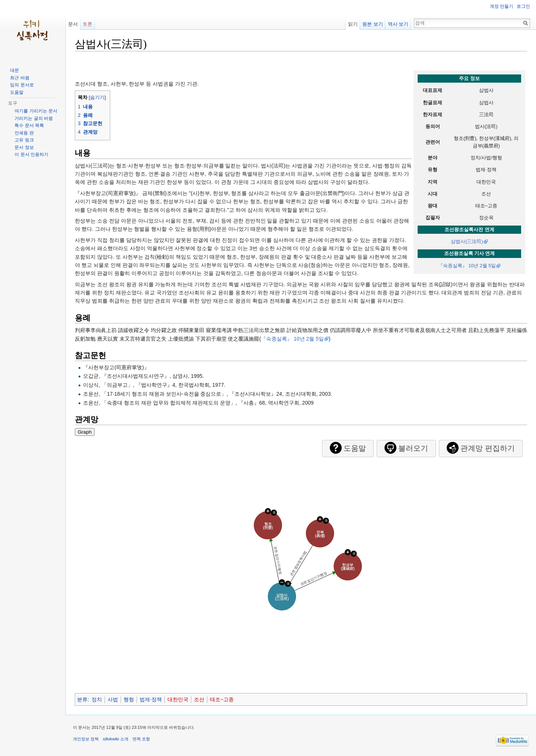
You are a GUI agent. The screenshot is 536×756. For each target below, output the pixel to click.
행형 (129, 699)
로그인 (523, 6)
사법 (113, 699)
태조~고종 (222, 699)
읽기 (353, 24)
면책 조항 (141, 739)
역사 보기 (398, 24)
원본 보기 (373, 24)
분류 (82, 699)
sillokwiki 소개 (116, 739)
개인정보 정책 (86, 739)
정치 (97, 699)
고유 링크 (24, 140)
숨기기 (97, 98)
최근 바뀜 (20, 78)
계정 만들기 (502, 6)
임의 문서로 (22, 85)
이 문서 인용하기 (31, 154)
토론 (87, 24)
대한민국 (178, 699)
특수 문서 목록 (29, 125)
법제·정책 (151, 699)
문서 (73, 24)
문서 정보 (24, 147)
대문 (15, 70)
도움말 (17, 92)
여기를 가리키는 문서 (36, 111)
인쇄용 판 (24, 133)
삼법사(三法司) (467, 242)
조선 (199, 699)
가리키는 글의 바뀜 (34, 118)
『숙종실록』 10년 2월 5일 (467, 266)
